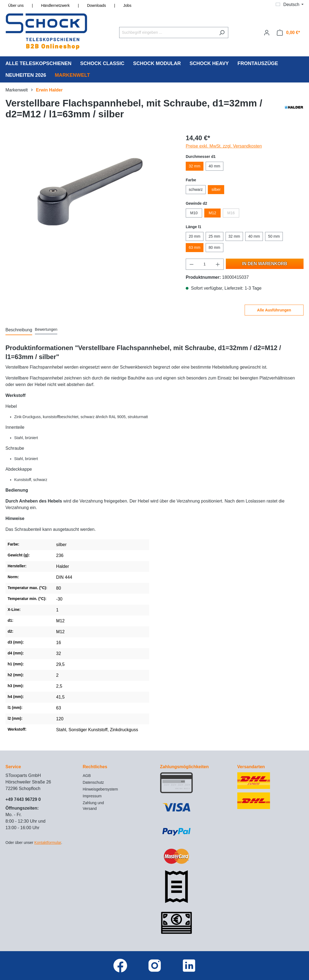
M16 (231, 213)
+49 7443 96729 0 (23, 799)
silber (216, 189)
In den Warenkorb (265, 264)
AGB (87, 776)
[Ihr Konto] (267, 33)
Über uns (16, 5)
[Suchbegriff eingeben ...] (167, 33)
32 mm (195, 166)
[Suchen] (222, 33)
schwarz (196, 189)
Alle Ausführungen (274, 310)
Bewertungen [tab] (46, 329)
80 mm (214, 247)
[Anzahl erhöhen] (218, 264)
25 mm (214, 236)
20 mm (195, 236)
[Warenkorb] (288, 33)
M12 (212, 213)
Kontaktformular (48, 843)
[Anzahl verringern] (191, 264)
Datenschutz (93, 782)
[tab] (19, 330)
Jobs (127, 5)
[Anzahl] (205, 264)
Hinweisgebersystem (100, 789)
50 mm (274, 236)
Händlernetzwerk (55, 5)
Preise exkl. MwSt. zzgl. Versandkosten (224, 146)
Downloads (96, 5)
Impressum (92, 796)
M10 (194, 213)
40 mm (214, 166)
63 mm (195, 247)
